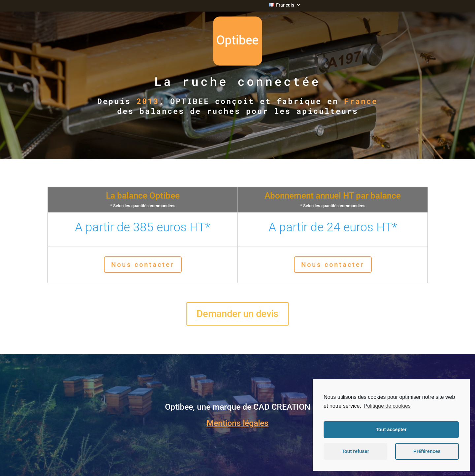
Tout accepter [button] (391, 429)
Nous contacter (143, 265)
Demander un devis (237, 314)
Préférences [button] (427, 451)
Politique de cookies (387, 406)
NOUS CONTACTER (423, 142)
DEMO (322, 138)
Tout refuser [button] (355, 451)
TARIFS (122, 138)
